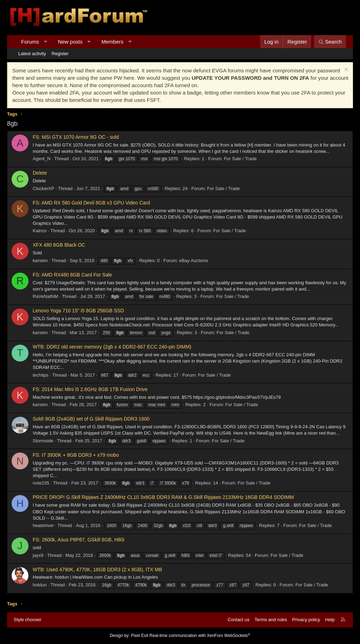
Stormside (43, 441)
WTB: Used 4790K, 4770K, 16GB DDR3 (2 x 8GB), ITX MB (97, 570)
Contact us (238, 620)
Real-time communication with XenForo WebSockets (200, 636)
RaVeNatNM (45, 296)
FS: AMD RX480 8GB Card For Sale (72, 275)
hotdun (40, 585)
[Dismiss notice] (345, 70)
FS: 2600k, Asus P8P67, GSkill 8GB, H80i (79, 540)
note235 (41, 483)
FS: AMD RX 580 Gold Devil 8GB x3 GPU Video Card (91, 203)
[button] (45, 42)
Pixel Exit (139, 636)
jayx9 (38, 555)
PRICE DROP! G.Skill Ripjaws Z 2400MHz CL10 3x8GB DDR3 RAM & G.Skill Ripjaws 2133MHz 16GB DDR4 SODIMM (163, 497)
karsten (40, 261)
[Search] (330, 42)
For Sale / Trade (240, 159)
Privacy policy (306, 620)
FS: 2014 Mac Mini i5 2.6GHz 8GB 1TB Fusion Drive (90, 389)
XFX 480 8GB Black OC (59, 245)
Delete (40, 173)
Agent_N (42, 159)
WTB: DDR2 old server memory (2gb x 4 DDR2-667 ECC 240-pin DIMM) (112, 347)
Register (60, 54)
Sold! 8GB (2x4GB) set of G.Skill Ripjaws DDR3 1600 (91, 419)
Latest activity (32, 54)
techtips (41, 375)
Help (330, 620)
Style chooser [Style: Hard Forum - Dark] (28, 620)
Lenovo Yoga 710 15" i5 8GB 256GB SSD (78, 311)
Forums (30, 42)
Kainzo (40, 231)
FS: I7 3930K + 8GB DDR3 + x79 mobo (76, 455)
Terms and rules (271, 620)
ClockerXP (43, 188)
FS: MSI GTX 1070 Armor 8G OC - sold (76, 137)
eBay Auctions (194, 261)
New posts (70, 42)
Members (113, 42)
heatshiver (43, 525)
